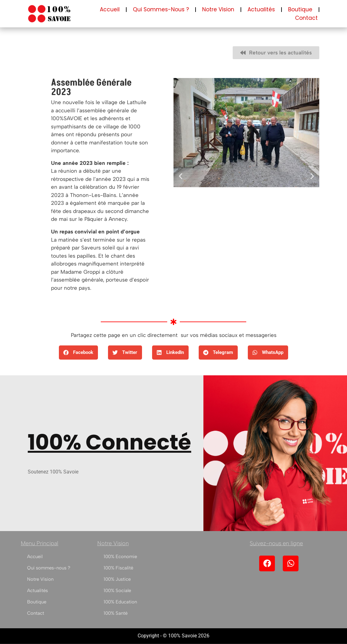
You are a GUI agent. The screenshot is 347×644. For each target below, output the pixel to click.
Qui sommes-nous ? (161, 9)
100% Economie (120, 557)
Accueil (110, 9)
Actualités (261, 9)
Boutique (300, 9)
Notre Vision (218, 9)
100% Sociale (117, 591)
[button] (181, 176)
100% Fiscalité (118, 568)
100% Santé (116, 613)
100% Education (120, 602)
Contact (306, 18)
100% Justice (117, 579)
